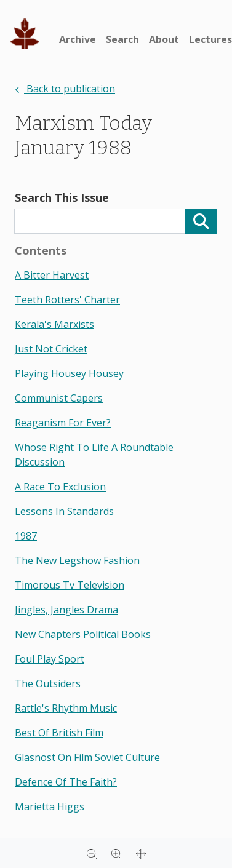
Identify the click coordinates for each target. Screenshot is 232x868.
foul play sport (50, 659)
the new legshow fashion (77, 560)
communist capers (59, 398)
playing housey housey (69, 373)
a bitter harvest (52, 275)
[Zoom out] (92, 853)
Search (122, 39)
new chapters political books (83, 634)
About (164, 39)
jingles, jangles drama (66, 610)
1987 (26, 536)
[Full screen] (141, 853)
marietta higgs (50, 806)
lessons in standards (64, 511)
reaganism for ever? (63, 423)
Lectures (210, 39)
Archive (78, 39)
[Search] (201, 221)
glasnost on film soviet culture (87, 757)
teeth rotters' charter (67, 300)
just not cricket (51, 349)
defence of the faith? (66, 782)
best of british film (59, 733)
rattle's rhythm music (66, 708)
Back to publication (65, 89)
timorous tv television (70, 585)
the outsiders (48, 683)
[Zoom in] (116, 853)
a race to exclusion (60, 487)
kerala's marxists (54, 324)
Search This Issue (62, 197)
